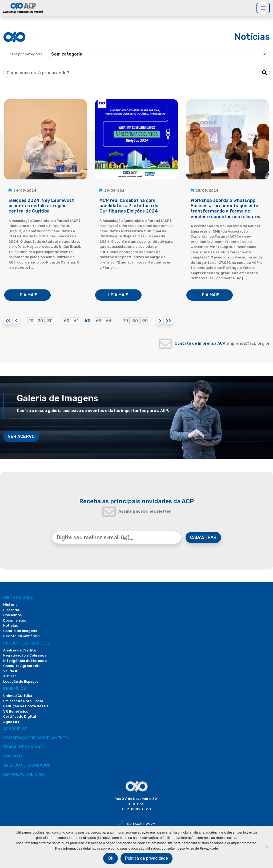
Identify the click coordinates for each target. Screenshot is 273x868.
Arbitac (10, 676)
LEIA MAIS (27, 295)
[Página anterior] (16, 321)
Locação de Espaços (21, 682)
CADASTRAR (203, 537)
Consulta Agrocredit (22, 666)
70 (125, 321)
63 (99, 321)
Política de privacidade (146, 858)
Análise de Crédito (20, 650)
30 (50, 321)
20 (40, 321)
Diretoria (11, 610)
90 (145, 321)
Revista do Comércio (21, 636)
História (10, 605)
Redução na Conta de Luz (26, 706)
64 (109, 321)
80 (135, 321)
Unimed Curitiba (18, 696)
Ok (110, 858)
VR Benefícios (16, 711)
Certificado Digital (20, 716)
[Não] (266, 847)
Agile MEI (11, 722)
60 (67, 321)
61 (76, 321)
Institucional (18, 598)
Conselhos (12, 615)
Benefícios (15, 689)
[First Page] (8, 321)
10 (31, 321)
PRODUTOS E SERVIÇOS (26, 643)
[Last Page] (168, 321)
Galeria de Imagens (20, 631)
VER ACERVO (21, 436)
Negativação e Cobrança (25, 655)
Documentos (15, 620)
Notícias (11, 625)
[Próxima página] (160, 321)
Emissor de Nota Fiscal (23, 701)
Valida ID (11, 671)
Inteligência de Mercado (25, 661)
